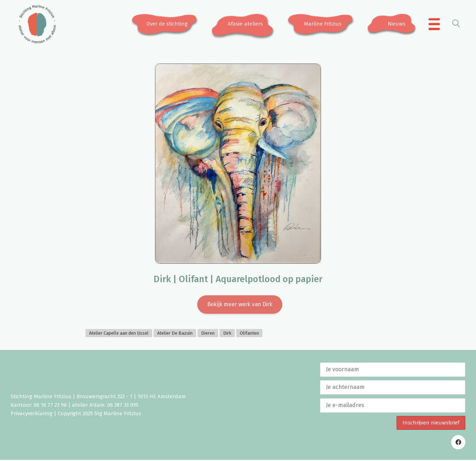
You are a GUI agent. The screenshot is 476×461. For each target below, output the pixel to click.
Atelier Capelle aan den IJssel (119, 334)
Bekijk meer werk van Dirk (240, 305)
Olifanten (249, 334)
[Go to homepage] (37, 24)
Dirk (227, 334)
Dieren (208, 334)
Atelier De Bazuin (175, 334)
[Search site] (456, 25)
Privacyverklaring (32, 415)
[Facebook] (458, 443)
